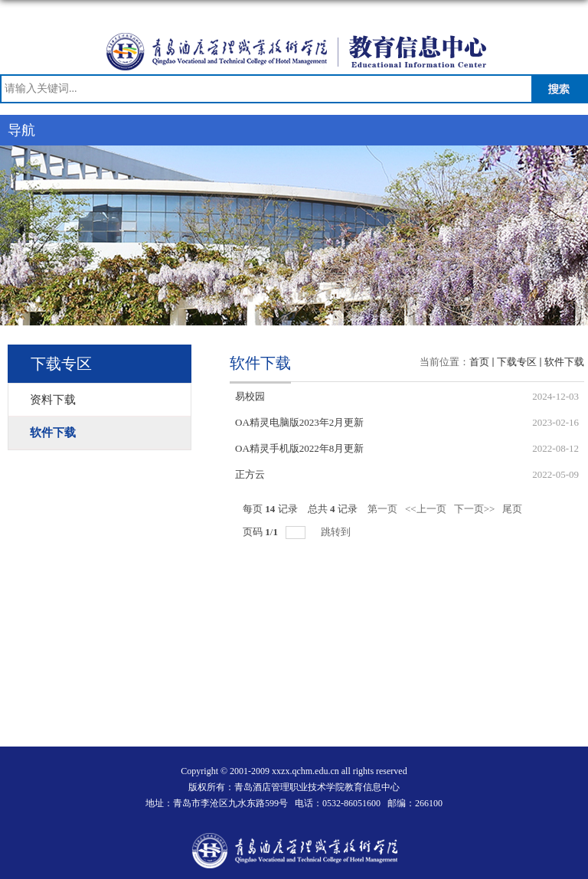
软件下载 (564, 362)
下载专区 (517, 362)
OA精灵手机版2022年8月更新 (299, 448)
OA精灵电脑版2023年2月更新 (299, 422)
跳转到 (337, 532)
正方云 (250, 474)
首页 (479, 362)
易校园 (250, 396)
